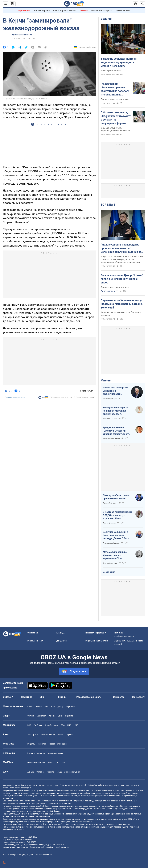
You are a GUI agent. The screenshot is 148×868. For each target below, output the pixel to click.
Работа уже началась (111, 71)
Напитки (42, 744)
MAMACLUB (53, 763)
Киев (30, 706)
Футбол (31, 716)
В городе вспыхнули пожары (115, 287)
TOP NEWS (108, 205)
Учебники (38, 725)
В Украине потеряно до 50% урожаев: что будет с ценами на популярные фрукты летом (116, 118)
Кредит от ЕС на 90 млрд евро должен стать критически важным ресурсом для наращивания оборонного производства (122, 259)
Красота (51, 772)
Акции (60, 735)
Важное (106, 19)
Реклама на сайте (35, 641)
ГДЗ (29, 725)
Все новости (138, 697)
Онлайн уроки (52, 725)
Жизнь (62, 697)
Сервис (69, 735)
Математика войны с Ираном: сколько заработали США (115, 555)
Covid (63, 763)
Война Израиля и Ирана (65, 11)
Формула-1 (70, 716)
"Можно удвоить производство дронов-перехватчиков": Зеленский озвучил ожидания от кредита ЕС (121, 248)
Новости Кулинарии (58, 744)
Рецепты (31, 744)
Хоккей (52, 716)
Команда (60, 633)
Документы (62, 641)
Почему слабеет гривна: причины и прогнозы (116, 497)
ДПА (63, 725)
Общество (119, 697)
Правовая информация (96, 633)
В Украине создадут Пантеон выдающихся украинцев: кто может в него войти (119, 62)
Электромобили (48, 735)
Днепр (60, 706)
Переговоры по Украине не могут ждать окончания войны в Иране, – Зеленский (123, 304)
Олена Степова (109, 523)
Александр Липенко (111, 543)
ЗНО (69, 725)
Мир (42, 697)
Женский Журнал (72, 772)
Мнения (106, 380)
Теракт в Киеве (123, 11)
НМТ (76, 725)
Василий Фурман (110, 503)
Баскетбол (41, 716)
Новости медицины (36, 763)
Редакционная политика (15, 397)
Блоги (98, 697)
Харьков (38, 706)
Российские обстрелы (102, 11)
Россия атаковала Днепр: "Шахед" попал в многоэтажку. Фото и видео (122, 279)
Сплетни (40, 772)
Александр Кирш (110, 399)
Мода (59, 772)
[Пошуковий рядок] (142, 4)
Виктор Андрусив (110, 563)
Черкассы (70, 706)
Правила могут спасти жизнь (115, 99)
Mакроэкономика (55, 753)
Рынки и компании (36, 753)
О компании (33, 633)
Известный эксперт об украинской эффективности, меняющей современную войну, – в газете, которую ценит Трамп (115, 391)
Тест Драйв (32, 735)
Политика (27, 697)
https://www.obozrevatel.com (101, 785)
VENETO (84, 11)
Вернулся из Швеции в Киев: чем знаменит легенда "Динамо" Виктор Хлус (117, 535)
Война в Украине (42, 11)
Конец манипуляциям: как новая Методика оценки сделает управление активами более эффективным (115, 411)
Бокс (60, 716)
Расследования (85, 697)
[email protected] (37, 847)
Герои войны (24, 11)
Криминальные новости (22, 35)
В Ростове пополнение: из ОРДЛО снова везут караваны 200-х (117, 515)
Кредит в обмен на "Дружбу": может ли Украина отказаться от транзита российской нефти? (116, 431)
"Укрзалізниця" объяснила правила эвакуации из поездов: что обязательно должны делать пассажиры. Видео (115, 89)
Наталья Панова (110, 419)
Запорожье (50, 706)
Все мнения (109, 572)
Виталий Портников (111, 439)
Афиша (31, 772)
